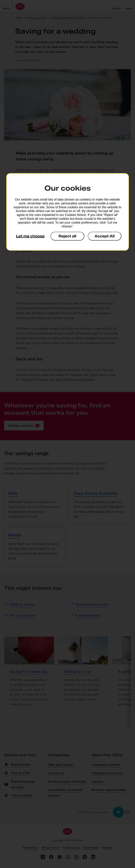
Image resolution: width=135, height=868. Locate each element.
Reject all (67, 236)
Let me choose (30, 236)
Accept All (105, 236)
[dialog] (68, 212)
